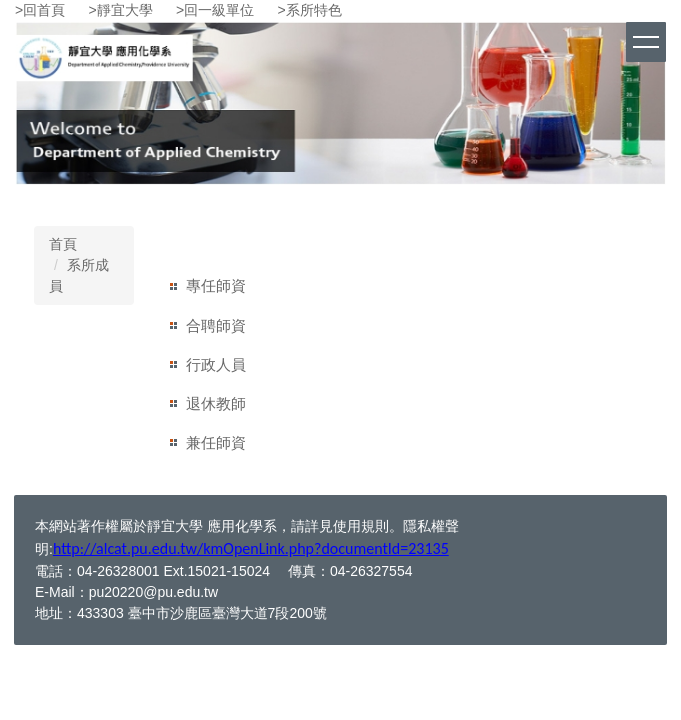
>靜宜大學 (121, 10)
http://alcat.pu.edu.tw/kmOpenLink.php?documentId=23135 (251, 548)
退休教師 (216, 403)
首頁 (63, 244)
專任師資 (216, 285)
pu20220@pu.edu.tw (153, 592)
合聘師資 (216, 325)
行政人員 (216, 364)
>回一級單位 (215, 10)
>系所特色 (310, 10)
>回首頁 (40, 10)
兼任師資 (216, 442)
